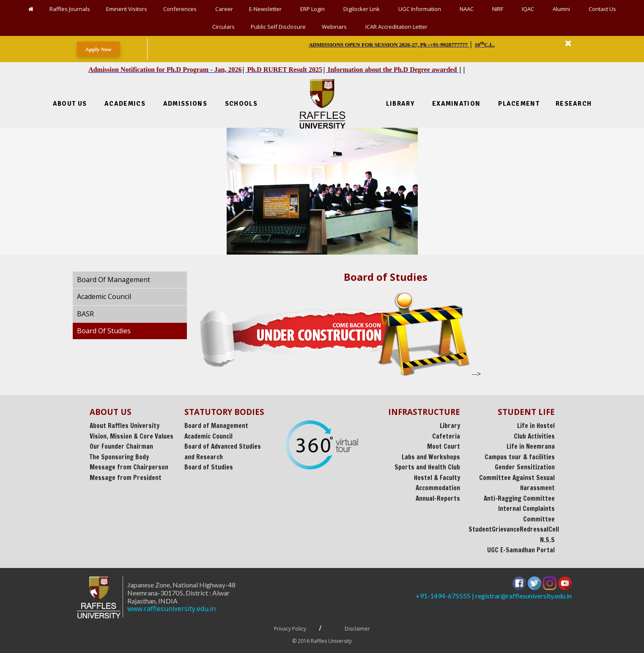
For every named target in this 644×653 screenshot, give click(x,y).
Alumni (563, 9)
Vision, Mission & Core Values (132, 436)
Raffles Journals (70, 9)
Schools (241, 104)
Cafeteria (446, 436)
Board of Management (216, 426)
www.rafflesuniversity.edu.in (138, 609)
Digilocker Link (363, 9)
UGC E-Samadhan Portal (521, 550)
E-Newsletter (267, 9)
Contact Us (602, 9)
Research (574, 104)
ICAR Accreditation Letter (396, 27)
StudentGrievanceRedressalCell (514, 529)
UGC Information (421, 9)
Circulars (223, 27)
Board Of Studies (104, 331)
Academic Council (104, 296)
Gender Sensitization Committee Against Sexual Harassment (517, 477)
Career (224, 9)
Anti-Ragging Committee (519, 498)
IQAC (529, 9)
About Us (70, 104)
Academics (125, 104)
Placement (519, 104)
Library (400, 104)
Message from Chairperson (129, 467)
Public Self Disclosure (278, 27)
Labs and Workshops (431, 457)
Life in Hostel (536, 426)
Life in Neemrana (531, 446)
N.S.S (547, 540)
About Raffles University (125, 426)
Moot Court (444, 446)
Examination (456, 104)
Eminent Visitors (127, 9)
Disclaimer (357, 629)
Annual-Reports (438, 498)
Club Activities (534, 436)
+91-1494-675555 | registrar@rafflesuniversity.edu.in (494, 596)
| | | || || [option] (405, 44)
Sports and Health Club (427, 467)
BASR (85, 314)
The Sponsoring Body (119, 457)
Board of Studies (209, 467)
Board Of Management (114, 280)
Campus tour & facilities (520, 457)
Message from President (126, 478)
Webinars (336, 27)
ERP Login (314, 9)
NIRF (499, 9)
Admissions (185, 104)
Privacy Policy (290, 629)
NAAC (468, 9)
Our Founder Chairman (121, 446)
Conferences (181, 9)
